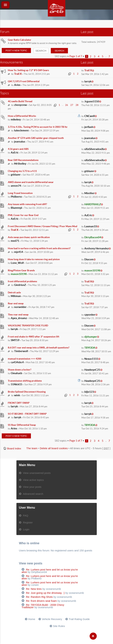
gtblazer (16, 175)
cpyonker (90, 315)
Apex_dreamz (19, 318)
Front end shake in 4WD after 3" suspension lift (34, 337)
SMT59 (15, 340)
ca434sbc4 (17, 362)
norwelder (20, 307)
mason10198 (19, 274)
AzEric (15, 152)
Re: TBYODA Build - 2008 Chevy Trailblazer (43, 606)
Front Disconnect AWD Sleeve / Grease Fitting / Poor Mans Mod (43, 226)
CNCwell (90, 116)
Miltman (16, 296)
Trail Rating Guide (79, 619)
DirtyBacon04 (93, 237)
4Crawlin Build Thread (20, 101)
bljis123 (89, 392)
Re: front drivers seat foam (41, 601)
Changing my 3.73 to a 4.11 (22, 171)
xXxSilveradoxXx (94, 149)
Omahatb (17, 373)
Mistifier (89, 193)
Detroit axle (14, 292)
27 (72, 105)
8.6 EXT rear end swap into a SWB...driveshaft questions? (39, 348)
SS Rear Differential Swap (22, 425)
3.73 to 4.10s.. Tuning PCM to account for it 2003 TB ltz (38, 127)
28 (77, 105)
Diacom (89, 259)
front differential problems (22, 281)
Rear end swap (16, 303)
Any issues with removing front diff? (27, 204)
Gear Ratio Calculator (20, 40)
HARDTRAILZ (93, 204)
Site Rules (59, 626)
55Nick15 (17, 384)
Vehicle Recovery (52, 619)
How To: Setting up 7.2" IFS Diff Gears (28, 70)
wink (17, 395)
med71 (15, 241)
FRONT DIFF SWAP (19, 403)
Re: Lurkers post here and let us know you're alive (50, 571)
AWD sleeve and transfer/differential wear (31, 182)
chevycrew (21, 105)
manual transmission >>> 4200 (25, 359)
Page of (76, 56)
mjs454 (19, 252)
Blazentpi (16, 208)
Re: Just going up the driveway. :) (45, 593)
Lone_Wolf (17, 263)
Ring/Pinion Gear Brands (21, 270)
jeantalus (20, 142)
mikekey (16, 119)
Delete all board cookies (54, 448)
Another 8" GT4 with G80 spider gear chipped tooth (36, 138)
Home (32, 619)
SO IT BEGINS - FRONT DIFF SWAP (27, 414)
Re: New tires (34, 589)
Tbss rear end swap (18, 315)
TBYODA (90, 348)
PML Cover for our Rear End (23, 215)
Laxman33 (91, 226)
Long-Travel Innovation (20, 193)
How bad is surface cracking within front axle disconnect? (39, 248)
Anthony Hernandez (96, 248)
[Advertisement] (57, 24)
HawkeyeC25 (92, 370)
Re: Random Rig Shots (39, 597)
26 (67, 105)
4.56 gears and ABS (18, 149)
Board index (14, 448)
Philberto (16, 197)
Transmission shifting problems (25, 381)
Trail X (18, 74)
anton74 (16, 186)
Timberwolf (21, 351)
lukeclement (21, 130)
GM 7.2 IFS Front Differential (24, 81)
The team (32, 448)
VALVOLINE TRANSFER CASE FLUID (28, 325)
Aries (17, 85)
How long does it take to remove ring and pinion (34, 259)
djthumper (91, 337)
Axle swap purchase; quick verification (29, 237)
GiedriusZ (20, 285)
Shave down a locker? (20, 370)
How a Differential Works (22, 116)
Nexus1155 (91, 359)
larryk (88, 81)
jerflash (89, 127)
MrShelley (20, 164)
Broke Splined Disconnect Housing (27, 392)
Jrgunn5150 (92, 101)
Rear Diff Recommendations (23, 160)
